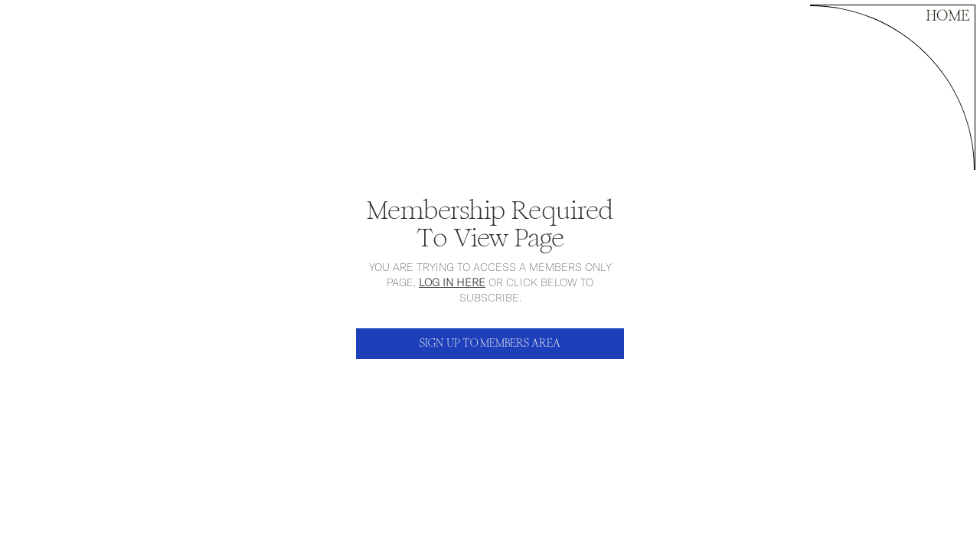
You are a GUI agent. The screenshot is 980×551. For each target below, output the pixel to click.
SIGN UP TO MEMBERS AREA (490, 343)
